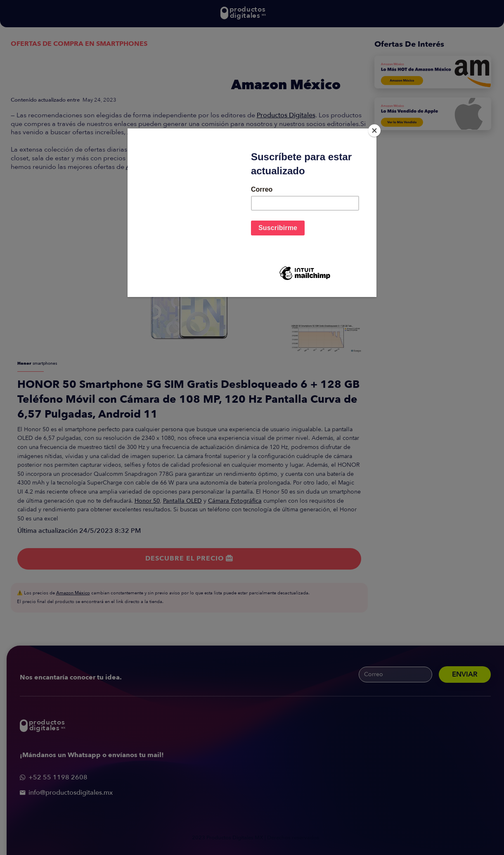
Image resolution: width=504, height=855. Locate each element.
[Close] (374, 131)
